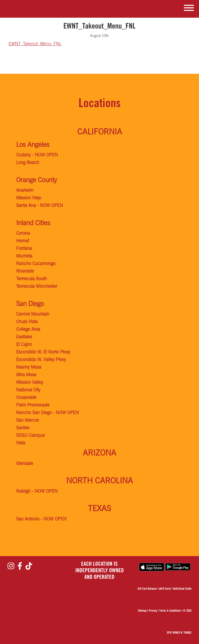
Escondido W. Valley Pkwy (41, 360)
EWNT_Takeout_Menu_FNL (35, 44)
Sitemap (142, 611)
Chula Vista (27, 322)
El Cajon (24, 345)
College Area (28, 330)
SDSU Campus (30, 436)
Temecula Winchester (37, 287)
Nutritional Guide (182, 589)
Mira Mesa (26, 375)
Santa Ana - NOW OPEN (40, 206)
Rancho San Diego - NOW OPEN (47, 413)
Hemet (23, 241)
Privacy (153, 611)
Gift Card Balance (147, 589)
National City (28, 390)
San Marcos (28, 421)
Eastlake (24, 337)
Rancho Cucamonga (36, 264)
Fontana (24, 249)
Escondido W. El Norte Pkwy (43, 352)
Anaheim (25, 191)
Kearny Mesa (29, 368)
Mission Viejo (29, 198)
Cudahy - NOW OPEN (37, 155)
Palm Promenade (33, 406)
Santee (23, 428)
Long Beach (28, 163)
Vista (21, 443)
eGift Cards (165, 589)
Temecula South (32, 279)
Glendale (25, 464)
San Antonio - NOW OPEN (41, 519)
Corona (23, 234)
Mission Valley (30, 383)
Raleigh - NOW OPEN (37, 492)
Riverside (25, 272)
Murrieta (24, 256)
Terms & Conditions (170, 611)
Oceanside (26, 398)
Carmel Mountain (33, 315)
